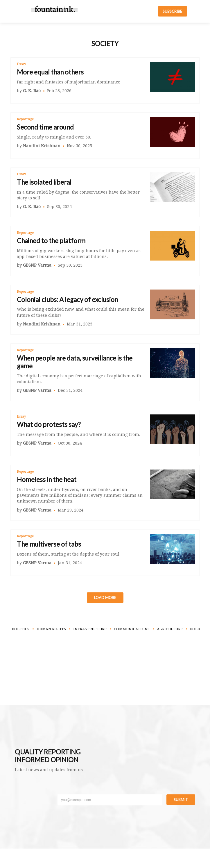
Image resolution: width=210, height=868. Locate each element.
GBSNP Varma (37, 265)
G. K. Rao (32, 91)
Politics (21, 629)
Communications (132, 629)
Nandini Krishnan (42, 146)
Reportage (25, 119)
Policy (197, 629)
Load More (105, 598)
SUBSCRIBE (172, 11)
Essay (21, 64)
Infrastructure (90, 629)
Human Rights (51, 629)
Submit (181, 800)
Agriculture (170, 629)
